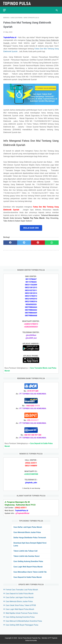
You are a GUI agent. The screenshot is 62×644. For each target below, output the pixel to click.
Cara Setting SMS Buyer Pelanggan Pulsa (22, 625)
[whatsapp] (52, 242)
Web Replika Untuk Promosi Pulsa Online (22, 613)
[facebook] (10, 242)
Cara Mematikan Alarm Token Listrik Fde (30, 572)
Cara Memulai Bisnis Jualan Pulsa (27, 532)
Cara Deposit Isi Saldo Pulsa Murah (28, 577)
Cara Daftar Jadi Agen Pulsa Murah (28, 527)
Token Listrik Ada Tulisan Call (25, 551)
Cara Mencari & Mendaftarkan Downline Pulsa (24, 621)
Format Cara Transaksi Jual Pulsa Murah (22, 590)
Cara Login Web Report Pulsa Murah (28, 567)
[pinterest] (38, 242)
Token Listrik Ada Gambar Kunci (26, 556)
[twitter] (24, 242)
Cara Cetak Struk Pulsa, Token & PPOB (21, 605)
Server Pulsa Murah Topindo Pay (29, 638)
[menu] (5, 10)
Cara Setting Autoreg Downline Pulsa (28, 561)
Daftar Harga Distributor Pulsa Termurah (30, 538)
